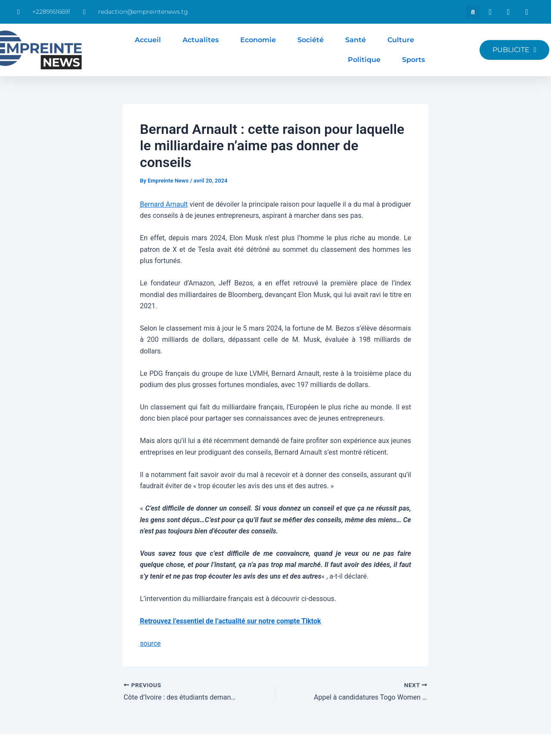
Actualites (201, 40)
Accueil (148, 40)
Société (311, 40)
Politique (364, 60)
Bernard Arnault (164, 204)
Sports (413, 60)
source (150, 643)
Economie (258, 40)
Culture (401, 40)
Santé (356, 40)
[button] (473, 12)
